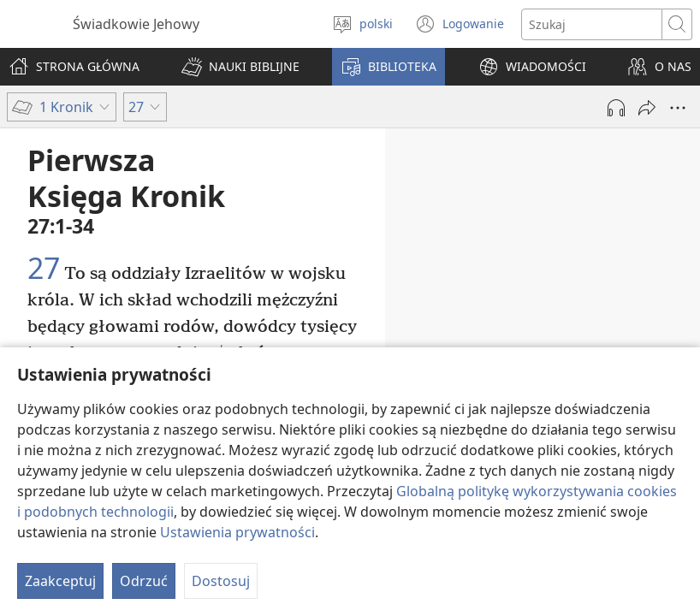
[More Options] (678, 108)
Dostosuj (221, 581)
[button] (240, 67)
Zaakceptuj (60, 581)
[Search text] (592, 24)
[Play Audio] (616, 108)
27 (44, 269)
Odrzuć (144, 581)
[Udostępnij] (647, 108)
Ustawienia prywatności (237, 532)
